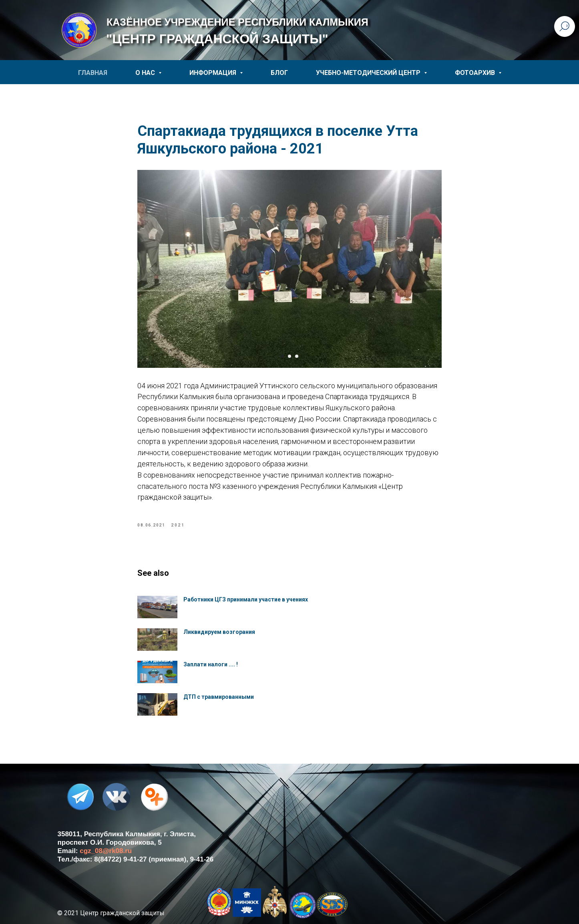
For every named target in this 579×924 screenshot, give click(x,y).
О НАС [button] (146, 73)
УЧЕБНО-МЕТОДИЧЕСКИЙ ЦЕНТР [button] (369, 73)
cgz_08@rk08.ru (106, 851)
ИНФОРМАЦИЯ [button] (214, 73)
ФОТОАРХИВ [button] (476, 73)
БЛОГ (279, 73)
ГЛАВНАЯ (93, 73)
